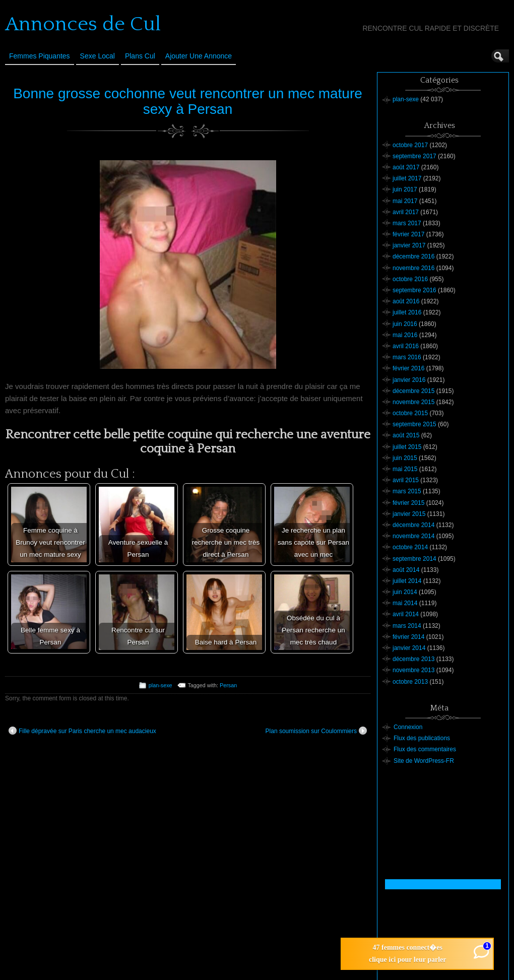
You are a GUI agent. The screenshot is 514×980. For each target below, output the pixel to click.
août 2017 (406, 167)
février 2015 (408, 503)
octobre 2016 (410, 279)
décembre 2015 (413, 391)
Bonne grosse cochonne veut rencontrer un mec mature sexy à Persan (188, 101)
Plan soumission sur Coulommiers (316, 731)
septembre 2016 (414, 290)
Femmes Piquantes (40, 56)
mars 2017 (407, 223)
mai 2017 (405, 201)
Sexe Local (98, 56)
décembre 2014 (413, 525)
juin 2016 (405, 324)
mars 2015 (407, 491)
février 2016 (408, 368)
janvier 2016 (409, 380)
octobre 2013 (410, 682)
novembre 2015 (413, 402)
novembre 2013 (413, 670)
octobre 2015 (410, 413)
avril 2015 (406, 480)
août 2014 (406, 570)
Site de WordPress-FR (424, 761)
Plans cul (140, 56)
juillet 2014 (407, 581)
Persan (228, 685)
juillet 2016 (407, 312)
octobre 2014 (410, 547)
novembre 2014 (413, 536)
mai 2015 (405, 469)
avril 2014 (406, 614)
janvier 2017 (409, 245)
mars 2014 (407, 626)
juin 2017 (405, 189)
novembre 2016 (413, 268)
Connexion (408, 727)
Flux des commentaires (425, 749)
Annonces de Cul (83, 24)
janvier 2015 (409, 514)
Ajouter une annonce (199, 56)
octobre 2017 (410, 145)
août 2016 (406, 301)
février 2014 (408, 637)
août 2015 (406, 435)
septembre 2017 (414, 156)
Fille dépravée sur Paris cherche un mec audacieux (82, 731)
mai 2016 (405, 335)
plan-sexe (160, 685)
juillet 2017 (407, 178)
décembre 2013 (413, 659)
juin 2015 (405, 458)
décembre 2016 (413, 256)
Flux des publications (422, 738)
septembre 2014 (414, 559)
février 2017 (408, 234)
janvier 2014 (409, 648)
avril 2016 (406, 346)
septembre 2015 (414, 424)
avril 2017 (406, 212)
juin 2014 (405, 592)
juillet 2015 (407, 447)
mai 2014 (405, 603)
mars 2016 (407, 357)
